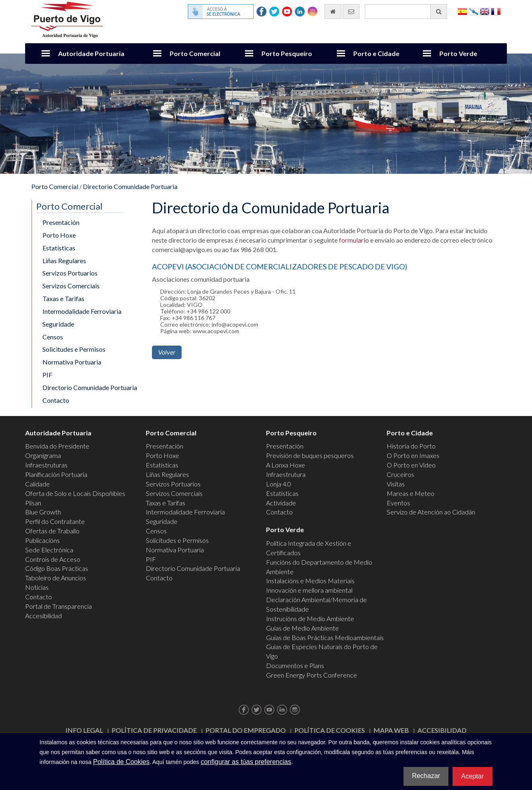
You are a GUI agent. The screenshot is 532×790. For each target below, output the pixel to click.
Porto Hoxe (59, 235)
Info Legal (84, 730)
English (485, 11)
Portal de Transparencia (58, 606)
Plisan (33, 503)
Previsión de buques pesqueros (310, 455)
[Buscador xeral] (406, 12)
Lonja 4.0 (279, 484)
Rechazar (426, 776)
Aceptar (472, 776)
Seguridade (58, 324)
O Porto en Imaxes (413, 455)
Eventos (398, 503)
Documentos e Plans (295, 665)
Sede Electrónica (49, 550)
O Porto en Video (411, 465)
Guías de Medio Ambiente (302, 628)
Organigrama (43, 455)
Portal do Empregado (246, 730)
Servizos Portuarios (70, 273)
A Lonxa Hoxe (286, 465)
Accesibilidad (43, 616)
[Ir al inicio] (333, 12)
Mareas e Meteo (411, 493)
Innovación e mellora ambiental (309, 590)
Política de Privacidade (154, 730)
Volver (167, 352)
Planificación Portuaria (56, 474)
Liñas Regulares (64, 261)
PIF (47, 375)
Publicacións (42, 540)
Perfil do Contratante (55, 521)
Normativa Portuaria (72, 362)
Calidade (37, 484)
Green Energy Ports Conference (311, 675)
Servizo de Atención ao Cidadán (431, 512)
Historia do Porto (411, 446)
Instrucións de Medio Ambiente (310, 618)
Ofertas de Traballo (52, 531)
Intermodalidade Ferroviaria (82, 311)
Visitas (396, 484)
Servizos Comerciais (71, 286)
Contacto (56, 400)
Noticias (37, 587)
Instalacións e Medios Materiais (310, 581)
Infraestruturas (46, 465)
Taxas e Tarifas (63, 298)
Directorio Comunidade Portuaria (130, 186)
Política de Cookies (330, 730)
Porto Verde (458, 53)
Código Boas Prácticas (57, 568)
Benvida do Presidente (57, 446)
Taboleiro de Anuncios (56, 578)
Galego (474, 11)
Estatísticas (59, 248)
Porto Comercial (195, 53)
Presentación (61, 222)
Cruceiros (400, 474)
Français (496, 11)
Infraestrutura (286, 474)
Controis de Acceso (53, 559)
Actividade (281, 503)
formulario (354, 240)
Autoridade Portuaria (91, 53)
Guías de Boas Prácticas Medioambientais (325, 637)
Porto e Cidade (376, 53)
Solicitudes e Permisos (74, 349)
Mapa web (391, 730)
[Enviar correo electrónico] (351, 12)
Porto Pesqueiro (287, 53)
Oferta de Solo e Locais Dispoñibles (75, 493)
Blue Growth (43, 512)
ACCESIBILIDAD (442, 730)
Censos (53, 337)
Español (462, 11)
